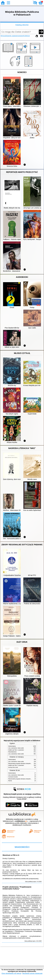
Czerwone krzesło (13, 777)
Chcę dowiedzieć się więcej (11, 973)
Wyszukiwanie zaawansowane (12, 36)
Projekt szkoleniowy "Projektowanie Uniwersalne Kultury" (17, 888)
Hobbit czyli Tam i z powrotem (16, 750)
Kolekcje (27, 36)
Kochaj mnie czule (13, 767)
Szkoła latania (12, 746)
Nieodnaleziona (12, 752)
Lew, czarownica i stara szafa (16, 748)
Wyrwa (10, 781)
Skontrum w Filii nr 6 (11, 855)
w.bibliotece (21, 821)
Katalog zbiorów (22, 25)
